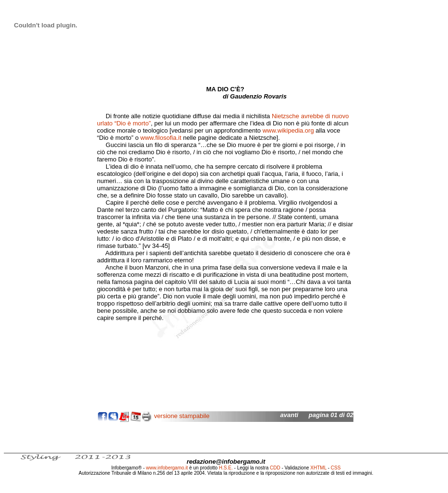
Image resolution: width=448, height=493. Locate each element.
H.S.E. (226, 468)
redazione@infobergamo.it (226, 462)
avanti (290, 415)
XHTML (318, 468)
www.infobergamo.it (167, 468)
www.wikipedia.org (288, 130)
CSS (336, 468)
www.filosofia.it (161, 138)
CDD (275, 468)
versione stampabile (182, 416)
